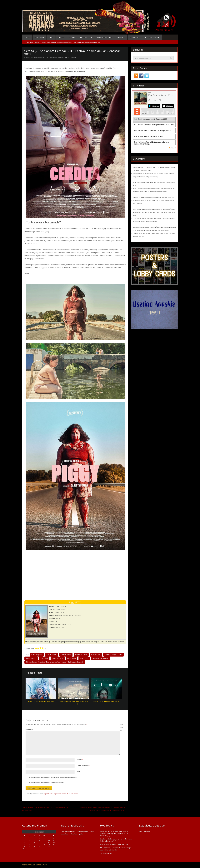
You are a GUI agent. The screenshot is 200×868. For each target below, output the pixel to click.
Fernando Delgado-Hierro (114, 655)
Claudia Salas (96, 655)
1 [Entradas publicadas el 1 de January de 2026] (39, 838)
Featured (61, 57)
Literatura (86, 37)
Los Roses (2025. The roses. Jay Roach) (155, 182)
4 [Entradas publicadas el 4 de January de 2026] (54, 838)
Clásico (121, 37)
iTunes (169, 30)
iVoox (159, 30)
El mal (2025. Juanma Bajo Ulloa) (106, 701)
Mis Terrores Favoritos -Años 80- (112, 844)
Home (37, 42)
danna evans (136, 182)
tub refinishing (137, 167)
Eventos (55, 57)
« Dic (24, 849)
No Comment (72, 57)
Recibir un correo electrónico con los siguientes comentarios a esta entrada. (53, 778)
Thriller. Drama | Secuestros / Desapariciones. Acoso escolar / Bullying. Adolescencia (55, 662)
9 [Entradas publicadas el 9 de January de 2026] (44, 840)
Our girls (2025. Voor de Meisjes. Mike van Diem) (74, 703)
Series (61, 37)
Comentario (30, 729)
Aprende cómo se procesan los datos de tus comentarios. (61, 794)
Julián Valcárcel (58, 658)
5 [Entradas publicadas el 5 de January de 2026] (25, 840)
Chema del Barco (81, 655)
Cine (51, 37)
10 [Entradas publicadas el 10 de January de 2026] (49, 840)
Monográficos (104, 37)
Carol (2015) (105, 853)
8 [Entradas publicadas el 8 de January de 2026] (39, 840)
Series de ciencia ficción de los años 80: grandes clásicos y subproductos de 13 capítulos (114, 833)
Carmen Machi (66, 655)
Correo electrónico (83, 765)
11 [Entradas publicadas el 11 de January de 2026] (54, 840)
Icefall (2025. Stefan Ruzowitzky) (41, 701)
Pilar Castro (84, 658)
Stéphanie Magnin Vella (100, 658)
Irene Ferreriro (31, 658)
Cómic (72, 37)
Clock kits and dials (139, 209)
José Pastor (44, 658)
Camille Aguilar (37, 655)
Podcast (40, 37)
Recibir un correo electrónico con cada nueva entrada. (46, 783)
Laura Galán (72, 658)
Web (78, 771)
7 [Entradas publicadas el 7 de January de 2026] (34, 840)
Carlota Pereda (51, 655)
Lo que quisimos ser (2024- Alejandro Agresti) (153, 197)
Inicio (27, 37)
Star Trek (135, 37)
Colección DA (152, 37)
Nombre (80, 760)
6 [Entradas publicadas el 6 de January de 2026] (30, 840)
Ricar (28, 57)
